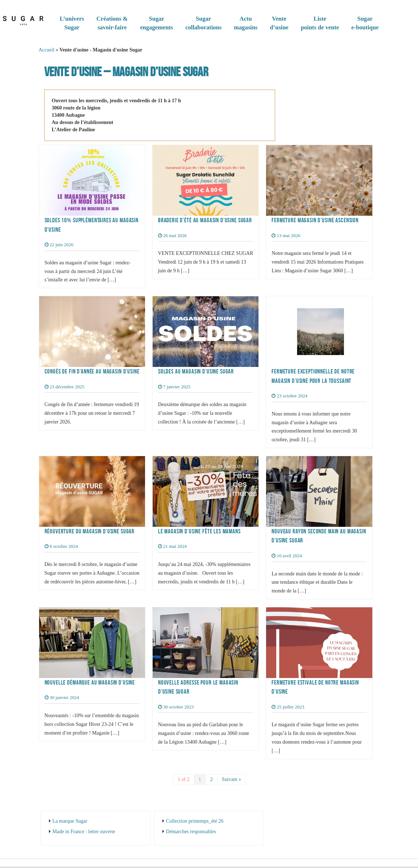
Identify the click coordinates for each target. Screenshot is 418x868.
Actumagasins (246, 23)
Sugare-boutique (365, 23)
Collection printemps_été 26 (195, 821)
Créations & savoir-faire (112, 23)
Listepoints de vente (320, 23)
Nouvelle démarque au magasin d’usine (90, 682)
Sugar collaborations (203, 23)
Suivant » (231, 779)
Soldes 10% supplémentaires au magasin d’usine (92, 225)
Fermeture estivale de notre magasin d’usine (315, 687)
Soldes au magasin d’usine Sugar (196, 371)
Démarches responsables (191, 832)
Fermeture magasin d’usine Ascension (315, 220)
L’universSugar (72, 23)
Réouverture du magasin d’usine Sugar (90, 531)
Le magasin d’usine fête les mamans (199, 531)
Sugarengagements (157, 23)
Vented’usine (279, 23)
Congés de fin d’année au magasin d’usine (92, 371)
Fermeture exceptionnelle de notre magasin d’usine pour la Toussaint (313, 376)
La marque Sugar (70, 821)
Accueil (47, 50)
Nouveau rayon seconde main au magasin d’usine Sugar (319, 536)
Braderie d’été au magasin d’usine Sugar (205, 220)
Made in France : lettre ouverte (84, 832)
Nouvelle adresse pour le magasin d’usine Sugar (198, 687)
